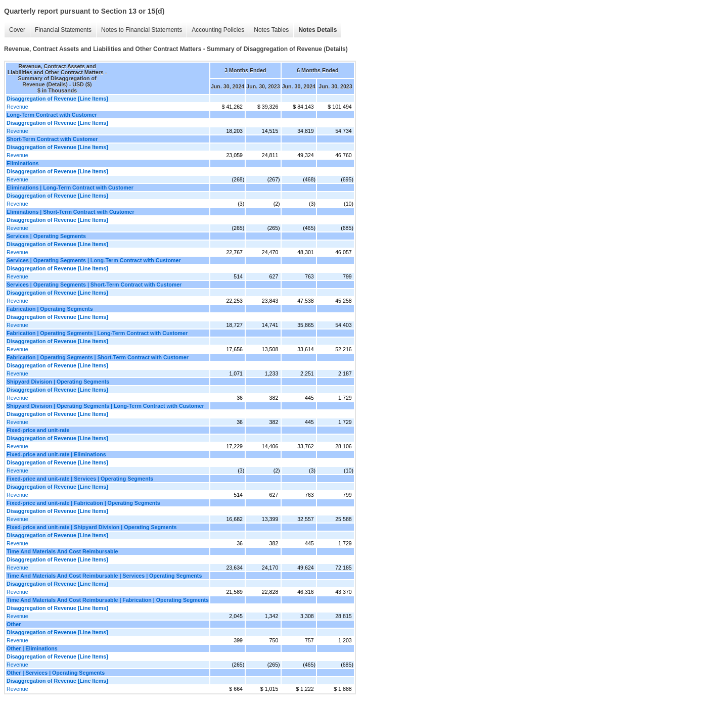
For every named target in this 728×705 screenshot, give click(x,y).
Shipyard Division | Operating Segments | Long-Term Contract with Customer (105, 406)
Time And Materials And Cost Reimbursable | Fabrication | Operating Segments (108, 600)
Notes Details (317, 30)
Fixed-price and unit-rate (38, 430)
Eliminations (22, 163)
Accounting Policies (218, 30)
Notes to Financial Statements (142, 30)
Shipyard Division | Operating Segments (58, 382)
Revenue (17, 107)
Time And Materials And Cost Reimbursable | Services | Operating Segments (104, 576)
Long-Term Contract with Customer (52, 115)
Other (14, 624)
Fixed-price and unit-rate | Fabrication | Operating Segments (83, 503)
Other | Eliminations (32, 648)
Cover (17, 30)
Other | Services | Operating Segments (56, 673)
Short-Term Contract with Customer (52, 139)
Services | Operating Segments (46, 236)
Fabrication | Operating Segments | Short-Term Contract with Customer (98, 357)
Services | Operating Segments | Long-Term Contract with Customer (94, 260)
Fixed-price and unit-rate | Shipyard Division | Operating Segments (92, 527)
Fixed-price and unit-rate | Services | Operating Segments (80, 479)
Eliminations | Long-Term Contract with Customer (70, 187)
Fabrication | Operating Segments (50, 309)
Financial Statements (63, 30)
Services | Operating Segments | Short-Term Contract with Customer (94, 285)
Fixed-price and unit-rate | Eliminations (56, 454)
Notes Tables (271, 30)
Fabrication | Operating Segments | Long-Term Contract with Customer (97, 333)
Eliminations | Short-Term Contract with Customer (71, 212)
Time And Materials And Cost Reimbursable (62, 551)
